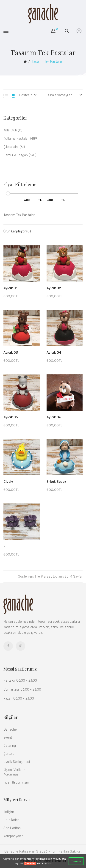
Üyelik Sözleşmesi (17, 762)
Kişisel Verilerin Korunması (14, 772)
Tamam (76, 861)
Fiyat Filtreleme (20, 184)
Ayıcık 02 (54, 288)
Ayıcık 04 (54, 353)
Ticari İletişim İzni (16, 783)
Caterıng (10, 746)
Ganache (10, 730)
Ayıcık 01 (10, 288)
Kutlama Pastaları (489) (21, 139)
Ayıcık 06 (54, 417)
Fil (5, 546)
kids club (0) (13, 130)
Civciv (8, 482)
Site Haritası (12, 828)
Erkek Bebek (56, 482)
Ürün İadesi (12, 820)
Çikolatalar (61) (14, 147)
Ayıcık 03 (11, 353)
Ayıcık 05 (11, 417)
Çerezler (30, 863)
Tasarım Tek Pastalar (47, 62)
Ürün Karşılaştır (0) (17, 231)
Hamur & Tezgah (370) (20, 155)
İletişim (9, 812)
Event (8, 738)
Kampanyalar (13, 836)
